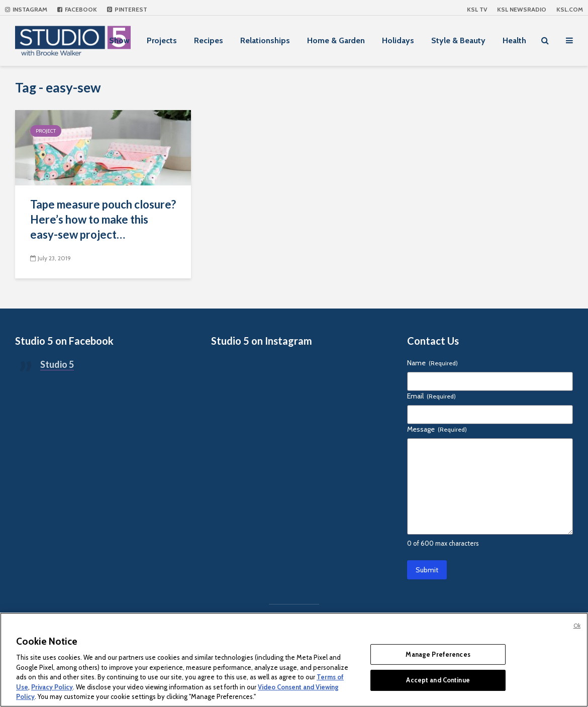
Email (431, 396)
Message (437, 429)
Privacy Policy (52, 687)
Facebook (77, 9)
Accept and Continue (438, 680)
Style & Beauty (458, 40)
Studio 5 (57, 364)
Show (119, 40)
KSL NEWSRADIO (522, 9)
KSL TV (477, 9)
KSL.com (570, 9)
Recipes (209, 40)
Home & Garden (336, 40)
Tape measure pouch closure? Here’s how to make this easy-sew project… (103, 219)
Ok (577, 626)
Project (46, 131)
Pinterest (127, 9)
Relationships (265, 40)
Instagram (26, 9)
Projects (162, 40)
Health (514, 40)
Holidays (398, 40)
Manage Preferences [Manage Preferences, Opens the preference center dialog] (438, 654)
